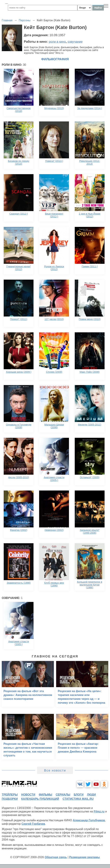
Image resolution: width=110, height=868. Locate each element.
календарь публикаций (40, 799)
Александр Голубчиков (89, 820)
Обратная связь (56, 857)
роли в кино (57, 42)
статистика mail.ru (78, 799)
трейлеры (10, 795)
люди (91, 795)
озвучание (75, 42)
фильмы (45, 795)
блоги (79, 795)
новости (28, 795)
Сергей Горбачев (33, 824)
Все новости (55, 770)
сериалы (63, 795)
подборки (10, 799)
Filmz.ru (99, 811)
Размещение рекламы (84, 857)
